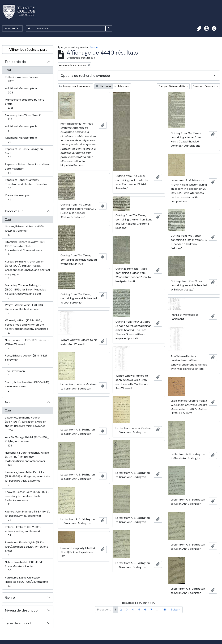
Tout (8, 70)
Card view (103, 86)
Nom (9, 402)
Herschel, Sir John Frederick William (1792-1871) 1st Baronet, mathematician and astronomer (27, 459)
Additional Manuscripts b (21, 128)
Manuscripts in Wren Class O (23, 117)
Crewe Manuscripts (17, 197)
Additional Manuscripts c (21, 140)
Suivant (176, 610)
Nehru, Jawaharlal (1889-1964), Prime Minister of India (24, 566)
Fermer (94, 47)
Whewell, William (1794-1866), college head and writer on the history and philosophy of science (26, 327)
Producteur (14, 211)
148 (165, 610)
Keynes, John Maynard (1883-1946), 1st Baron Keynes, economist (27, 516)
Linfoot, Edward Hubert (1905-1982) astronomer (24, 231)
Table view (122, 86)
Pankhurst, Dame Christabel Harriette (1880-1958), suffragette (26, 582)
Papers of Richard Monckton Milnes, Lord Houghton (27, 169)
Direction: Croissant (204, 86)
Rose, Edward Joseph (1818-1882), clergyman (26, 360)
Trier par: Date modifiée (172, 86)
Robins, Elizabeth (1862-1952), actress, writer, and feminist (24, 531)
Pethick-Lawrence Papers (21, 79)
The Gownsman (15, 373)
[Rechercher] (70, 28)
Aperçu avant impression (75, 86)
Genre (10, 597)
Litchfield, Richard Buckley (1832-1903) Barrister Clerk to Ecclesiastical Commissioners (26, 248)
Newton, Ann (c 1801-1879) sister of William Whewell (27, 344)
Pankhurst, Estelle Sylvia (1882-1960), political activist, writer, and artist (27, 549)
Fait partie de (15, 62)
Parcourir (12, 28)
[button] (199, 28)
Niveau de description (22, 610)
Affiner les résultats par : (28, 50)
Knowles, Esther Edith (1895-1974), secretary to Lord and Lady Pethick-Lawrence (27, 498)
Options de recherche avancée (85, 76)
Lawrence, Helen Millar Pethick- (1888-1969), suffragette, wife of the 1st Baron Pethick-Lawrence (27, 479)
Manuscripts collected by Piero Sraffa (25, 104)
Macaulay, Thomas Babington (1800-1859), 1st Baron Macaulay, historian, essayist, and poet (26, 292)
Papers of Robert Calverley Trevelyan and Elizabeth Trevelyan (27, 184)
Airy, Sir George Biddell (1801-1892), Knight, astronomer (27, 441)
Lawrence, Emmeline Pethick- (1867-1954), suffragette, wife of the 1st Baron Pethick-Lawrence (25, 424)
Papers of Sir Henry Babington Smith (24, 153)
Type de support (18, 623)
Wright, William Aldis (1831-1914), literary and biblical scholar (25, 309)
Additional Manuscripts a (21, 90)
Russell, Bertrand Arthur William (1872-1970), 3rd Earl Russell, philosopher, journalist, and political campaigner (27, 270)
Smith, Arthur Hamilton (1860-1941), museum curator (27, 386)
